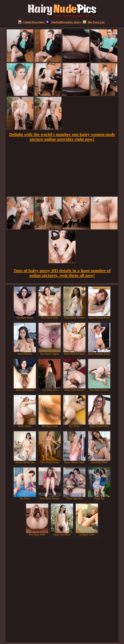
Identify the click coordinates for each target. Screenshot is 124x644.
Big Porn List (94, 22)
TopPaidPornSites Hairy (64, 22)
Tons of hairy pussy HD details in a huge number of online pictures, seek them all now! (62, 273)
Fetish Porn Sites (31, 22)
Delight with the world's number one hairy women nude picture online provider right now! (62, 137)
